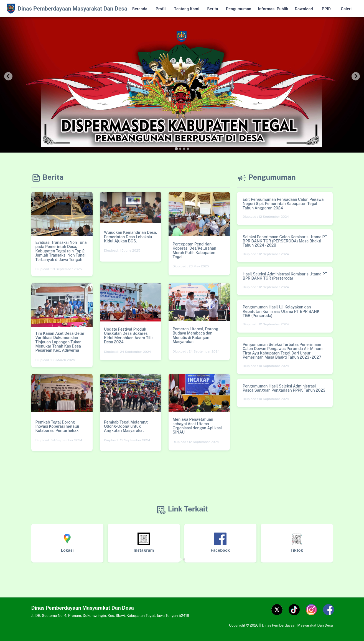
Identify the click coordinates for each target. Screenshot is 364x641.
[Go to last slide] (8, 76)
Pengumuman (239, 9)
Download (304, 9)
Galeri (346, 9)
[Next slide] (356, 76)
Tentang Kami (187, 9)
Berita (213, 9)
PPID (326, 9)
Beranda (140, 9)
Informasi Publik (273, 9)
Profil (161, 9)
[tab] (176, 149)
